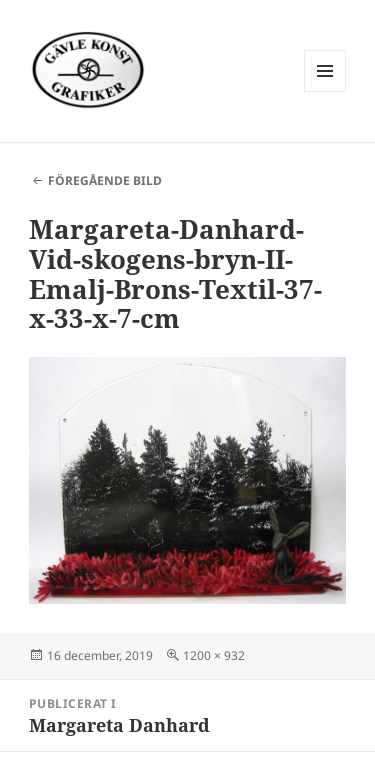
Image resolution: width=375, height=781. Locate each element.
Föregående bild (105, 180)
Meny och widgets (325, 91)
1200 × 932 (214, 655)
